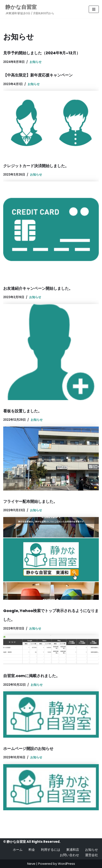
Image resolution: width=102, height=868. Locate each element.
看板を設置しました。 (22, 411)
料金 (32, 850)
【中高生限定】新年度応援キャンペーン (38, 75)
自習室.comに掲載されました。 (31, 676)
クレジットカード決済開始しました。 (36, 166)
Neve (31, 864)
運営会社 (91, 855)
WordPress (66, 864)
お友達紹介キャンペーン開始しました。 (38, 288)
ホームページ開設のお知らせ (28, 749)
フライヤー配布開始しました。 (30, 501)
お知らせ (36, 62)
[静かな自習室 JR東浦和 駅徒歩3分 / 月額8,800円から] (29, 9)
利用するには (51, 850)
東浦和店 (73, 850)
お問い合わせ (69, 855)
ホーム (18, 850)
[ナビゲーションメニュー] (94, 9)
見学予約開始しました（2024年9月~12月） (42, 53)
